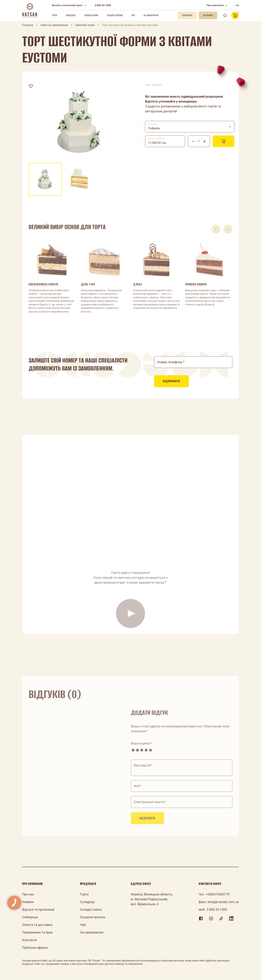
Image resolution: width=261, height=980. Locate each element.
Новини (28, 902)
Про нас (28, 894)
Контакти (29, 940)
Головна (28, 25)
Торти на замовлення (54, 25)
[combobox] (190, 127)
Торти (54, 15)
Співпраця (30, 917)
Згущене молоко (115, 15)
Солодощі (71, 15)
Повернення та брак (38, 932)
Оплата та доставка (37, 925)
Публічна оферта (35, 948)
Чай (133, 15)
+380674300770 (218, 894)
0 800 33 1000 (103, 5)
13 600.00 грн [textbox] (157, 143)
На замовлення (151, 15)
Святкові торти (85, 25)
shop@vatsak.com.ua (223, 902)
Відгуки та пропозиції (38, 909)
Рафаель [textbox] (154, 128)
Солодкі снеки (91, 15)
